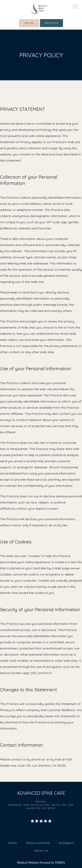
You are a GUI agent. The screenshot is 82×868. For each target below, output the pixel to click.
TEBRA (60, 863)
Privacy (12, 843)
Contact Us (41, 851)
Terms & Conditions (38, 843)
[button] (75, 7)
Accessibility (66, 843)
